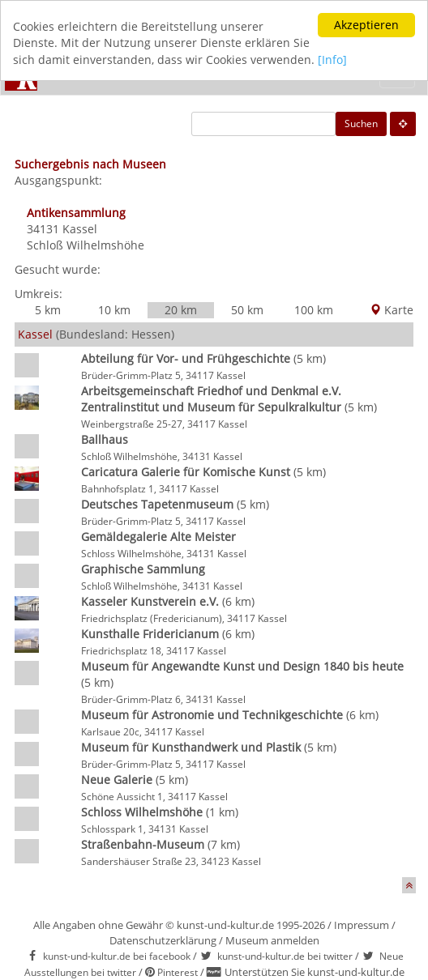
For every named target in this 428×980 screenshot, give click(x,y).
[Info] (332, 60)
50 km (247, 310)
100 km (314, 310)
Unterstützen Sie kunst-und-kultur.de (315, 972)
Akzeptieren (366, 25)
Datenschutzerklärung (163, 940)
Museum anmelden (272, 940)
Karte (392, 310)
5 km (48, 310)
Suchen (361, 124)
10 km (114, 310)
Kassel (80, 229)
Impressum (362, 925)
